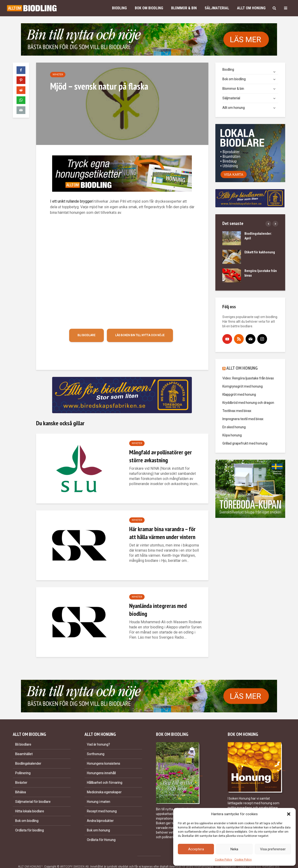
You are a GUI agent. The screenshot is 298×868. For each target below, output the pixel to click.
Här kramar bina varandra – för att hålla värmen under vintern (162, 533)
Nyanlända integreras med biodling (158, 610)
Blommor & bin (184, 8)
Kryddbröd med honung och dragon (248, 403)
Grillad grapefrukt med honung (245, 443)
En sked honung (234, 427)
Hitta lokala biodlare (30, 802)
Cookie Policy (223, 860)
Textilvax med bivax (237, 411)
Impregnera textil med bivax (243, 419)
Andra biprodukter (100, 812)
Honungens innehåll (101, 764)
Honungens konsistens (103, 754)
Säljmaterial (217, 8)
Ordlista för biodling (29, 821)
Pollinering (23, 764)
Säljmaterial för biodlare (33, 793)
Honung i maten (98, 793)
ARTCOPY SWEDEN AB (74, 858)
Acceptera (196, 849)
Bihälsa (20, 783)
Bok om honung (98, 821)
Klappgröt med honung (239, 395)
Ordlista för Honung (101, 831)
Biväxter (21, 774)
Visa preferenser (273, 849)
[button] (289, 814)
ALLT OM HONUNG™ (30, 858)
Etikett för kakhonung (260, 252)
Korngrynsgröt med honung (242, 386)
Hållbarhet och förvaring (105, 774)
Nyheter (58, 75)
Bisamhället (24, 745)
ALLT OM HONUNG (242, 368)
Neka (234, 849)
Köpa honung (232, 435)
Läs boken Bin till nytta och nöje (140, 335)
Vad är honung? (98, 735)
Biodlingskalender (28, 754)
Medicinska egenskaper (104, 783)
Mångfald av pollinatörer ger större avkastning (161, 456)
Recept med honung (102, 802)
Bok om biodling (149, 8)
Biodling (119, 8)
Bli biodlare (86, 335)
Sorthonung (96, 745)
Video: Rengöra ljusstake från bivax (248, 378)
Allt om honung (251, 8)
